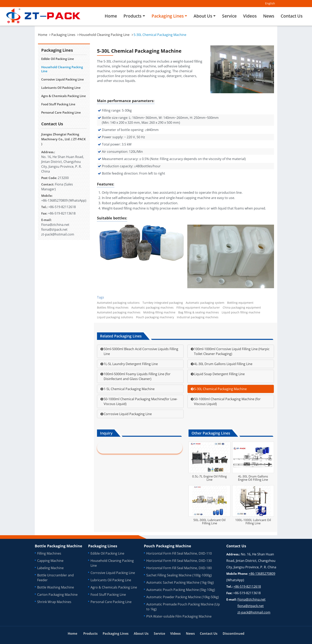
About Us (141, 634)
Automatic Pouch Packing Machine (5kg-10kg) (181, 590)
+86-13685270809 (54, 200)
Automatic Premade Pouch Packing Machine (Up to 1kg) (183, 607)
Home (111, 16)
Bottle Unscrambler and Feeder (55, 578)
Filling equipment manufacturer (198, 308)
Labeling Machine (50, 568)
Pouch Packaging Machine (168, 546)
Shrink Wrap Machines (54, 602)
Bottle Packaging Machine (58, 546)
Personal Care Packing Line (61, 112)
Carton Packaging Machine (57, 595)
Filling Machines (49, 553)
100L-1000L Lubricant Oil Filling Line (253, 521)
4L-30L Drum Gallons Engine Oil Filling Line (253, 478)
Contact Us (292, 16)
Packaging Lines (63, 35)
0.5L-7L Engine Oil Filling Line (209, 478)
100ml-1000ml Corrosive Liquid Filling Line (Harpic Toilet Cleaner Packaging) (232, 351)
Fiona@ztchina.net (55, 225)
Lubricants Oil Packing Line (61, 88)
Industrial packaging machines (198, 317)
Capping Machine (50, 561)
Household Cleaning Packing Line (104, 35)
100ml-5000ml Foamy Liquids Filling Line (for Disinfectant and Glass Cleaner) (137, 376)
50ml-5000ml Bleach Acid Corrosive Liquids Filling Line (141, 351)
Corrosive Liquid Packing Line (63, 79)
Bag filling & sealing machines (199, 312)
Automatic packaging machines (152, 308)
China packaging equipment (242, 308)
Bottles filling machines (113, 308)
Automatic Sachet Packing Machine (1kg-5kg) (180, 582)
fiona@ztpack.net (54, 229)
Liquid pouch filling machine (241, 312)
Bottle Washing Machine (56, 587)
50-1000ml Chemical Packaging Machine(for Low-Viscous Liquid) (141, 401)
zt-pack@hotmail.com (58, 234)
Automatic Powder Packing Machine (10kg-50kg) (183, 597)
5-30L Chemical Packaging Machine (220, 389)
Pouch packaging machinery (155, 317)
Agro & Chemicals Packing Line (64, 96)
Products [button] (132, 16)
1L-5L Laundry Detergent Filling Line (131, 364)
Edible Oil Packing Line (58, 59)
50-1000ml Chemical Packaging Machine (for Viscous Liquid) (227, 401)
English (270, 3)
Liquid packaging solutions (115, 317)
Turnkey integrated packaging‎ (163, 303)
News (269, 16)
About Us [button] (203, 16)
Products (90, 634)
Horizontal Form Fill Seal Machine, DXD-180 (179, 568)
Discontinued (233, 634)
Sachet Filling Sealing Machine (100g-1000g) (179, 575)
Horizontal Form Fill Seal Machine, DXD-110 (179, 553)
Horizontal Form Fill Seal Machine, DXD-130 (179, 561)
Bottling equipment (240, 303)
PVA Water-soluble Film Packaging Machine (179, 616)
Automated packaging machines (119, 312)
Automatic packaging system (205, 303)
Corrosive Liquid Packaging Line (128, 414)
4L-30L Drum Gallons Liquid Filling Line (223, 364)
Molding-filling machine (159, 312)
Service (229, 16)
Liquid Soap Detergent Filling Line (219, 374)
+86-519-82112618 (62, 207)
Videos (250, 16)
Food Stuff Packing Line (58, 104)
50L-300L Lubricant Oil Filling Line (209, 521)
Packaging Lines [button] (168, 16)
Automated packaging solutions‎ (118, 303)
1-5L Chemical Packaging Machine (129, 389)
